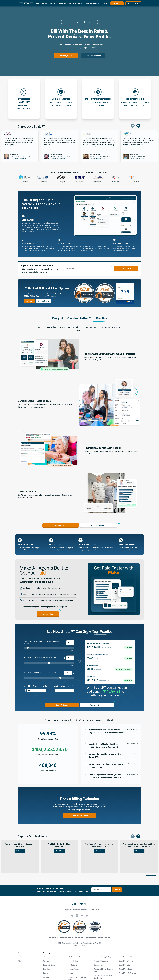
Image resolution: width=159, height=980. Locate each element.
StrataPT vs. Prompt (126, 961)
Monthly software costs (35, 686)
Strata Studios (73, 965)
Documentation (99, 965)
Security (46, 977)
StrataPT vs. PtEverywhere (129, 973)
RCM (20, 961)
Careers (46, 961)
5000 (72, 650)
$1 (26, 665)
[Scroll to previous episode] (133, 836)
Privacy (46, 973)
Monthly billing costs (64, 686)
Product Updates (74, 969)
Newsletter (47, 969)
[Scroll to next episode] (138, 836)
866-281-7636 (79, 946)
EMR (38, 3)
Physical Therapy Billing (102, 957)
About (45, 957)
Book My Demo (66, 56)
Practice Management (102, 961)
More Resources (92, 3)
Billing (45, 3)
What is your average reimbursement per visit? (42, 657)
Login (106, 3)
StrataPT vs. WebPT (126, 957)
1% (26, 681)
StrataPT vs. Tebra (126, 969)
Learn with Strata (49, 965)
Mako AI (53, 3)
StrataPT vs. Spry (125, 965)
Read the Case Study (18, 159)
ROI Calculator (73, 961)
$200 (72, 665)
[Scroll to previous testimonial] (133, 126)
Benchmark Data (76, 3)
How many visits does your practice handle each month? (42, 643)
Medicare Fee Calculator (77, 957)
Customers (62, 3)
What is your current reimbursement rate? (40, 672)
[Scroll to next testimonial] (138, 126)
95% (72, 681)
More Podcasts (152, 875)
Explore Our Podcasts (32, 836)
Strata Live (72, 973)
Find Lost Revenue (93, 56)
